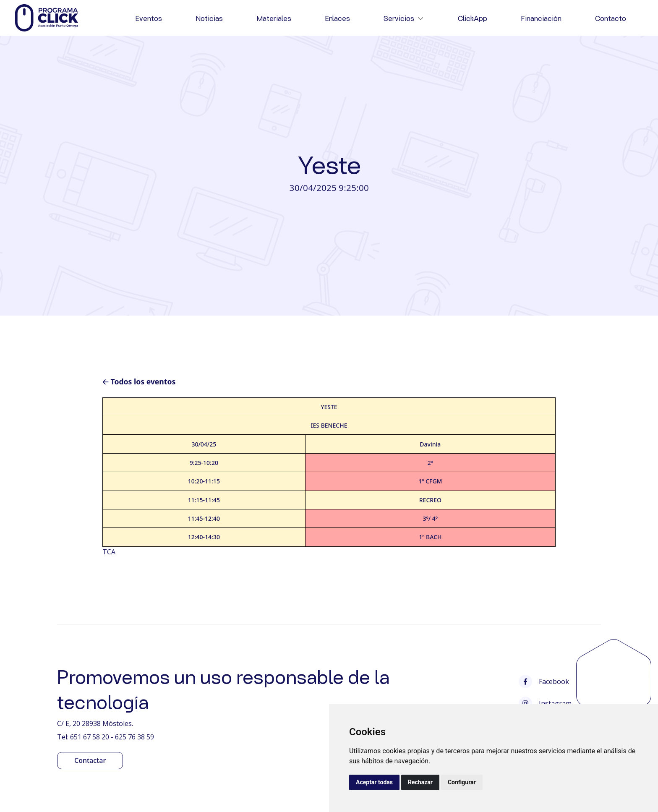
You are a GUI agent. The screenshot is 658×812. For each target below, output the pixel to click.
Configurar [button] (462, 782)
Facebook (544, 681)
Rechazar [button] (420, 782)
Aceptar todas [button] (374, 782)
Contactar (90, 760)
